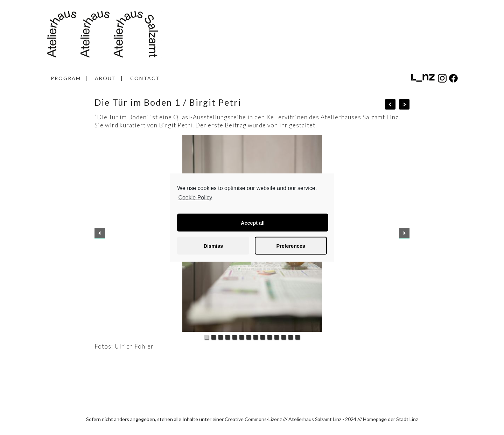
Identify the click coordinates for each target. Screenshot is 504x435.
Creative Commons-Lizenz (253, 419)
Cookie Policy (195, 197)
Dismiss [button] (213, 246)
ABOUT (106, 78)
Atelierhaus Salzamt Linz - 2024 (322, 419)
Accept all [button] (253, 223)
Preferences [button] (290, 246)
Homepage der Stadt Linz (390, 419)
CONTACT (145, 78)
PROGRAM (66, 78)
